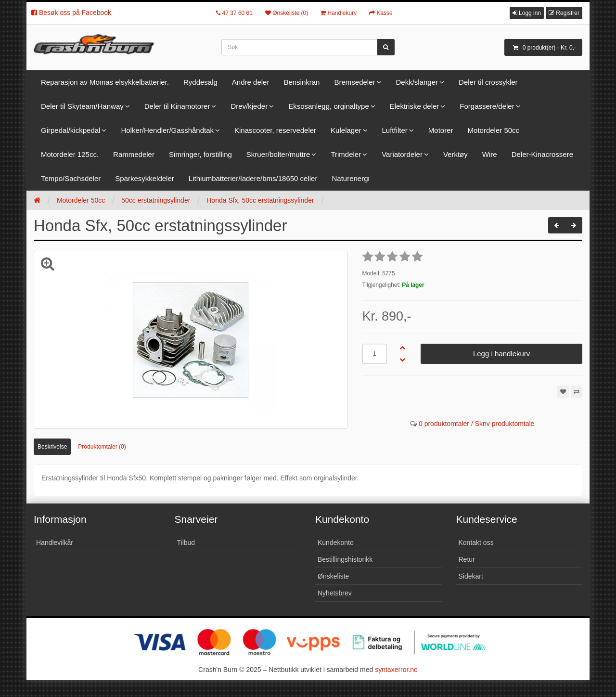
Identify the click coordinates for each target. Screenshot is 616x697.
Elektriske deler (415, 106)
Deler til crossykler (488, 82)
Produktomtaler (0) (102, 447)
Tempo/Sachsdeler (71, 178)
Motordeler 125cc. (70, 154)
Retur (467, 559)
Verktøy (456, 154)
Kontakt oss (476, 542)
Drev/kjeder (249, 106)
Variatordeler (402, 154)
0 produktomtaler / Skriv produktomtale (476, 424)
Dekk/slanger (417, 82)
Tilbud (186, 542)
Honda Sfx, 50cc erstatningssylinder (260, 200)
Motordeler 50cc (494, 130)
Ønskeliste (333, 576)
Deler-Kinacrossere (542, 154)
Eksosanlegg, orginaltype (329, 106)
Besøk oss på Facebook (71, 13)
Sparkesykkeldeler (145, 178)
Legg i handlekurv (501, 354)
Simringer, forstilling (200, 154)
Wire (490, 154)
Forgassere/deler (487, 106)
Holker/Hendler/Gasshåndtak (167, 130)
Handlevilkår (55, 542)
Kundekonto (336, 542)
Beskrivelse (52, 447)
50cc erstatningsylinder (156, 200)
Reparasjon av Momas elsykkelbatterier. (105, 82)
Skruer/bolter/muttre (278, 154)
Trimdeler (346, 154)
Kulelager (346, 130)
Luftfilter (395, 130)
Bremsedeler (354, 82)
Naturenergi (350, 178)
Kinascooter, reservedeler (275, 130)
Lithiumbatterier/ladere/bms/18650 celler (253, 178)
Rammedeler (134, 154)
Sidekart (471, 576)
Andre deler (251, 82)
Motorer (441, 130)
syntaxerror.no (396, 670)
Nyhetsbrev (335, 593)
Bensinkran (302, 82)
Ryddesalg (200, 82)
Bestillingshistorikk (345, 559)
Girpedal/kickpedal (71, 130)
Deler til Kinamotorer (177, 106)
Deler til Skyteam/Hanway (82, 106)
